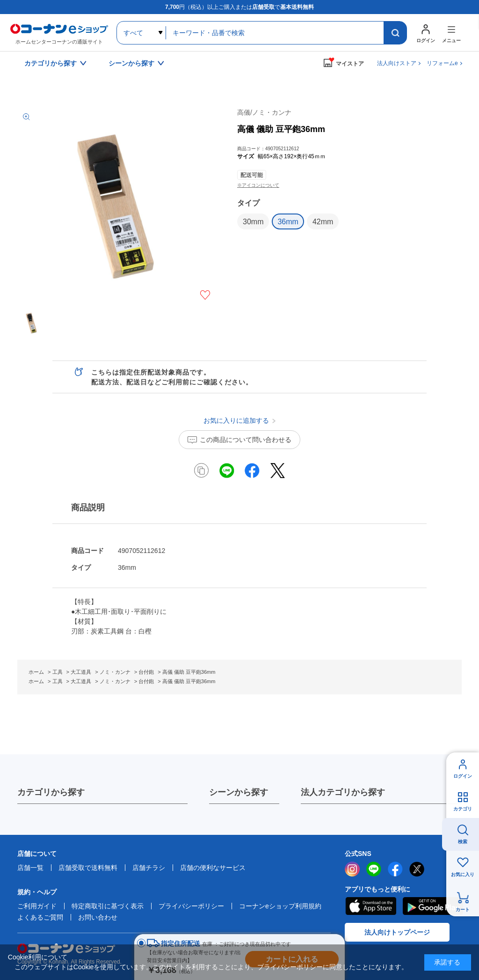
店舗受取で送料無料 (88, 868)
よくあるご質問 (40, 917)
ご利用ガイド (37, 906)
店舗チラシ (149, 868)
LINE (374, 869)
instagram (352, 869)
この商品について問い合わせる (246, 440)
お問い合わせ (98, 917)
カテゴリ (463, 809)
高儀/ (264, 112)
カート (463, 910)
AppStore (370, 906)
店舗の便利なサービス (213, 868)
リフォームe (442, 63)
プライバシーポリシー (191, 906)
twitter (417, 869)
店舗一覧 (30, 868)
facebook (395, 869)
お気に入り (463, 874)
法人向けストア (397, 63)
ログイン (463, 776)
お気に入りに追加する (205, 295)
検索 (463, 842)
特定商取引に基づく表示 (108, 906)
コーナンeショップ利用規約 (280, 906)
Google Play (433, 906)
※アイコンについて (258, 185)
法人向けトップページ (397, 932)
